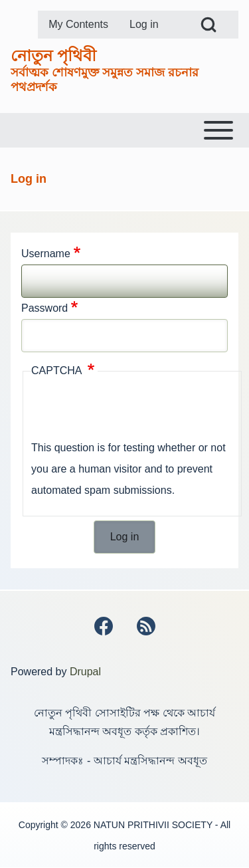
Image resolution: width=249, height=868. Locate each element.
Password (44, 308)
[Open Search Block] (208, 25)
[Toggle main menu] (124, 130)
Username (46, 254)
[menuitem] (78, 25)
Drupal (85, 672)
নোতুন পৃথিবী (53, 55)
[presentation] (132, 411)
